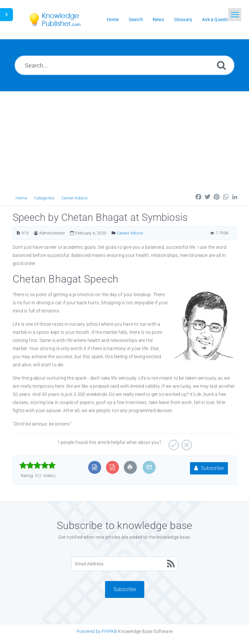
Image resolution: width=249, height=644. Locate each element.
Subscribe (209, 468)
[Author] (36, 233)
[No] (186, 443)
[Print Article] (130, 467)
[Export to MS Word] (95, 467)
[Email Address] (124, 564)
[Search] (221, 65)
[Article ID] (18, 233)
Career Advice (75, 198)
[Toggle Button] (6, 15)
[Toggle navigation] (235, 15)
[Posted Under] (114, 233)
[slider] (37, 465)
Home (21, 198)
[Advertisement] (124, 140)
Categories (44, 198)
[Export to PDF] (112, 467)
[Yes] (173, 443)
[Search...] (124, 65)
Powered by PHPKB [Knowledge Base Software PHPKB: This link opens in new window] (97, 631)
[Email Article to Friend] (149, 467)
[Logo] (60, 19)
